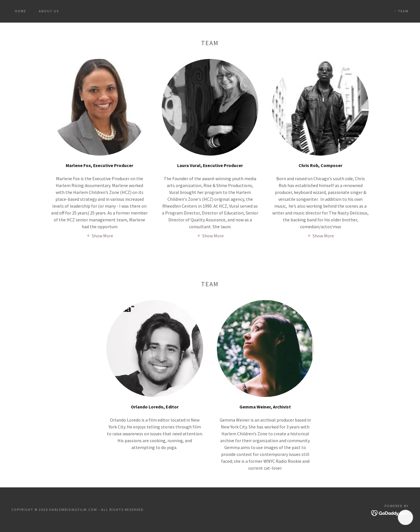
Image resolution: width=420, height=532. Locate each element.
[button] (100, 235)
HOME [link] (21, 11)
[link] (210, 13)
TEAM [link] (403, 11)
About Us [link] (49, 11)
